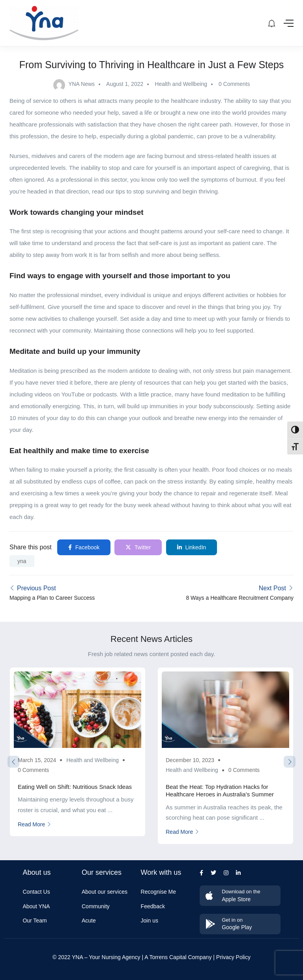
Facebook (84, 547)
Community (96, 906)
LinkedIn (192, 547)
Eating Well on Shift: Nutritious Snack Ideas (75, 787)
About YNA (36, 906)
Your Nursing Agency (114, 957)
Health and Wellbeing (181, 84)
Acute (89, 920)
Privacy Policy (233, 957)
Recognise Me (159, 892)
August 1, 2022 (125, 84)
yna (22, 561)
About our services (105, 892)
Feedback (153, 906)
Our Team (35, 920)
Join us (150, 920)
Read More (35, 824)
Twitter (138, 547)
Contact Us (36, 892)
